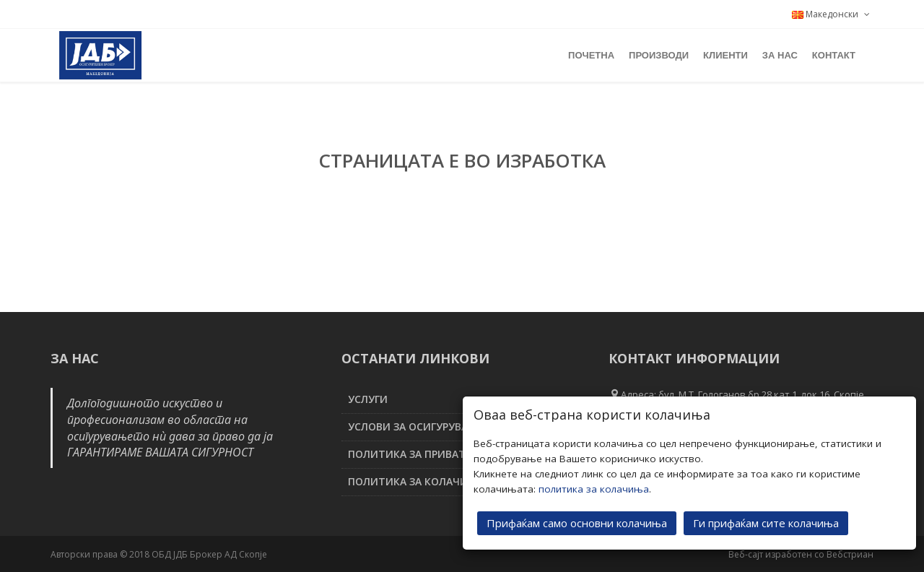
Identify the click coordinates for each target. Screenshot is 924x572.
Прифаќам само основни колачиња (577, 522)
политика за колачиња (594, 488)
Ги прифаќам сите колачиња (766, 522)
